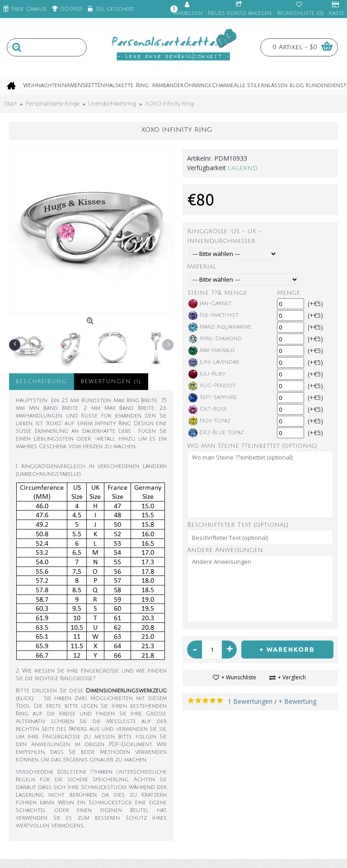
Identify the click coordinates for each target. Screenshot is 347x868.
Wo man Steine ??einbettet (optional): (253, 446)
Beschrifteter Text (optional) (238, 525)
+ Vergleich (292, 677)
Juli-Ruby (207, 374)
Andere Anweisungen (225, 550)
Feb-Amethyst (213, 316)
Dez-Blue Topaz (216, 433)
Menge (288, 293)
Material (202, 267)
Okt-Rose (208, 409)
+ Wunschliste (239, 677)
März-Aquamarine (220, 327)
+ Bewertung (297, 701)
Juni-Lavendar (214, 362)
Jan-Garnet (210, 304)
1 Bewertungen (250, 701)
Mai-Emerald (212, 351)
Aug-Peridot (212, 386)
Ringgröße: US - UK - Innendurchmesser (225, 236)
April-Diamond (215, 339)
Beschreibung (42, 382)
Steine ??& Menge (217, 293)
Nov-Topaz (209, 421)
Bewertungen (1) (111, 382)
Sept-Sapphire (213, 398)
